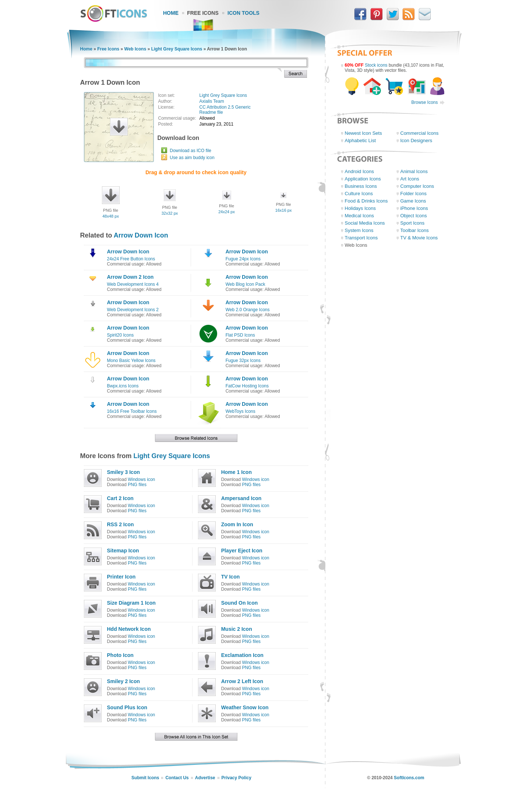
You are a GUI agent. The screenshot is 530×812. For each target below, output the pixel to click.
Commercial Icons (420, 133)
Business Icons (361, 186)
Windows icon (141, 479)
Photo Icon (120, 655)
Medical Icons (359, 216)
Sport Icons (413, 223)
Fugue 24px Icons (243, 259)
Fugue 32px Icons (243, 361)
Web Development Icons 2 (133, 310)
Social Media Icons (365, 223)
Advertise (205, 778)
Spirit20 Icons (121, 335)
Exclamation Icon (242, 655)
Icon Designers (416, 140)
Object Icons (414, 216)
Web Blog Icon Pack (245, 284)
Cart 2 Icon (120, 498)
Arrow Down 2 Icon (130, 277)
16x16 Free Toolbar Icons (132, 411)
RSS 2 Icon (121, 524)
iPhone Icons (414, 208)
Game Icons (413, 201)
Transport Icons (361, 238)
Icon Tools (243, 13)
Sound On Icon (240, 603)
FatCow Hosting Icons (247, 386)
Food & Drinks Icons (366, 201)
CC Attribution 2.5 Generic (225, 107)
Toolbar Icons (415, 230)
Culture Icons (359, 194)
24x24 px (227, 212)
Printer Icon (121, 577)
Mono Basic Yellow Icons (131, 361)
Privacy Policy (236, 778)
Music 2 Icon (237, 629)
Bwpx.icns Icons (123, 386)
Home (171, 13)
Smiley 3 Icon (123, 472)
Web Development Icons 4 (133, 284)
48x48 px (111, 216)
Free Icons (203, 13)
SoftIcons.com (409, 778)
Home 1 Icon (236, 472)
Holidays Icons (361, 208)
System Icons (359, 230)
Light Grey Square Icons (177, 49)
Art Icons (410, 179)
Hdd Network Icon (129, 629)
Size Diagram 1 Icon (131, 603)
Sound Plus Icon (127, 707)
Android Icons (360, 171)
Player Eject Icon (242, 551)
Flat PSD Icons (240, 335)
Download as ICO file (190, 151)
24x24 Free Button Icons (131, 259)
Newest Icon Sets (363, 133)
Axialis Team (212, 101)
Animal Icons (414, 171)
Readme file (211, 112)
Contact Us (177, 778)
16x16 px (284, 210)
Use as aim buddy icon (192, 158)
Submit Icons (145, 778)
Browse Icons (424, 102)
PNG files (137, 485)
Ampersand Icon (241, 498)
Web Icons (135, 49)
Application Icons (363, 179)
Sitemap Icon (123, 551)
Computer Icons (417, 186)
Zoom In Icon (237, 524)
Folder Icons (414, 194)
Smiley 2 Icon (123, 681)
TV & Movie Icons (419, 238)
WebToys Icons (241, 411)
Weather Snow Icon (245, 707)
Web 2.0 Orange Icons (248, 310)
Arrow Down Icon (141, 235)
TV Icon (231, 577)
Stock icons (376, 65)
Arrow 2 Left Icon (242, 681)
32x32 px (170, 213)
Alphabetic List (361, 140)
